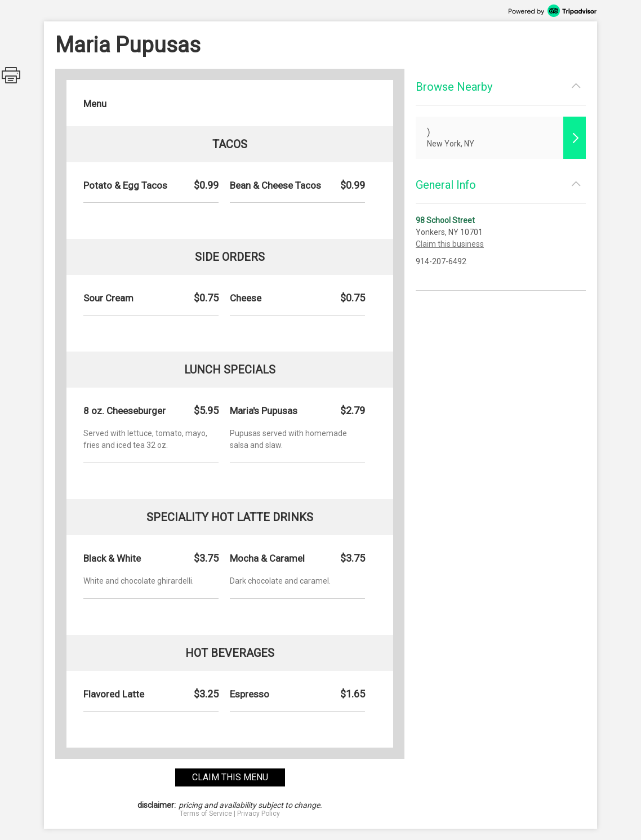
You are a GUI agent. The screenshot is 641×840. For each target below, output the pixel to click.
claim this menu (230, 777)
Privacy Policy (259, 814)
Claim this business (450, 244)
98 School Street (445, 220)
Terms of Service (206, 814)
